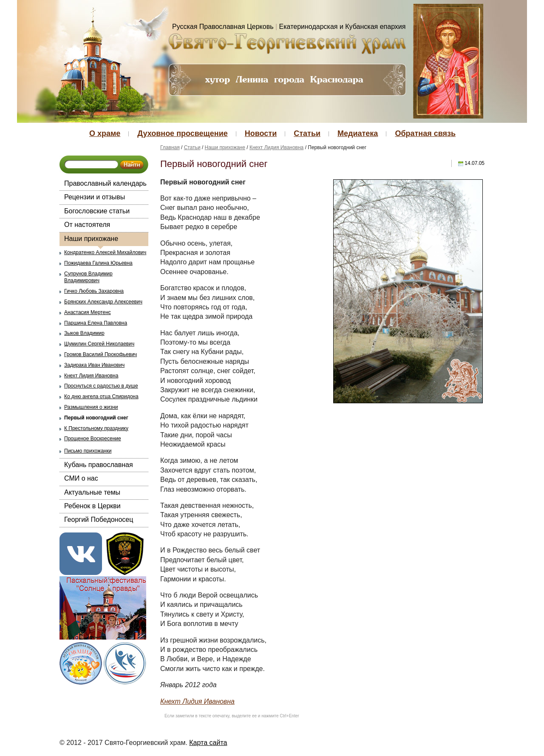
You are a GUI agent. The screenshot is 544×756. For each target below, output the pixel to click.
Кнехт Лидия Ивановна (91, 376)
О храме (105, 133)
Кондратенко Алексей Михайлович (105, 252)
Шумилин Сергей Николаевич (99, 344)
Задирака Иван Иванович (94, 365)
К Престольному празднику (96, 428)
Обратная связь (425, 133)
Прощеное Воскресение (93, 439)
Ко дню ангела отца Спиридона (101, 396)
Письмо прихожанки (88, 451)
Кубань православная (99, 465)
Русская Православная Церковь (223, 27)
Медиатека (358, 133)
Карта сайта (208, 743)
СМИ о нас (81, 478)
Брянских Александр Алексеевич (103, 302)
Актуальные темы (92, 492)
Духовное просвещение (182, 133)
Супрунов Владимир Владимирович (88, 277)
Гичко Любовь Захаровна (94, 291)
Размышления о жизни (91, 407)
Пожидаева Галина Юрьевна (98, 263)
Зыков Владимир (84, 333)
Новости (261, 133)
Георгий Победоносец (99, 520)
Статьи (307, 133)
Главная (170, 147)
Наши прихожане (91, 239)
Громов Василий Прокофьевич (101, 354)
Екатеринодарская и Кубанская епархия (343, 27)
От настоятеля (87, 225)
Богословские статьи (97, 211)
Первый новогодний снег (96, 418)
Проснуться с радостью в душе (101, 386)
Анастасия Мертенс (88, 312)
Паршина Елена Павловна (96, 323)
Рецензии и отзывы (95, 197)
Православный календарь (105, 183)
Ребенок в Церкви (92, 506)
